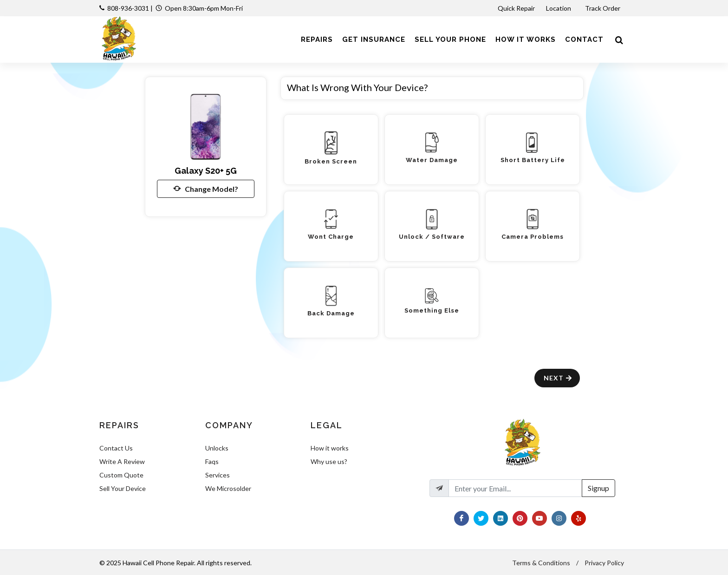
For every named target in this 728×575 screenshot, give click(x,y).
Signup (598, 488)
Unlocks (217, 448)
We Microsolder (228, 488)
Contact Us (116, 448)
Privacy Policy (604, 563)
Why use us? (329, 461)
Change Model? (206, 189)
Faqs (212, 461)
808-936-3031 (128, 8)
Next (558, 378)
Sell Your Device (123, 488)
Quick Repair (516, 8)
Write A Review (122, 461)
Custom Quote (121, 475)
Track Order (603, 8)
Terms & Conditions (541, 563)
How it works (330, 448)
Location (559, 8)
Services (218, 475)
